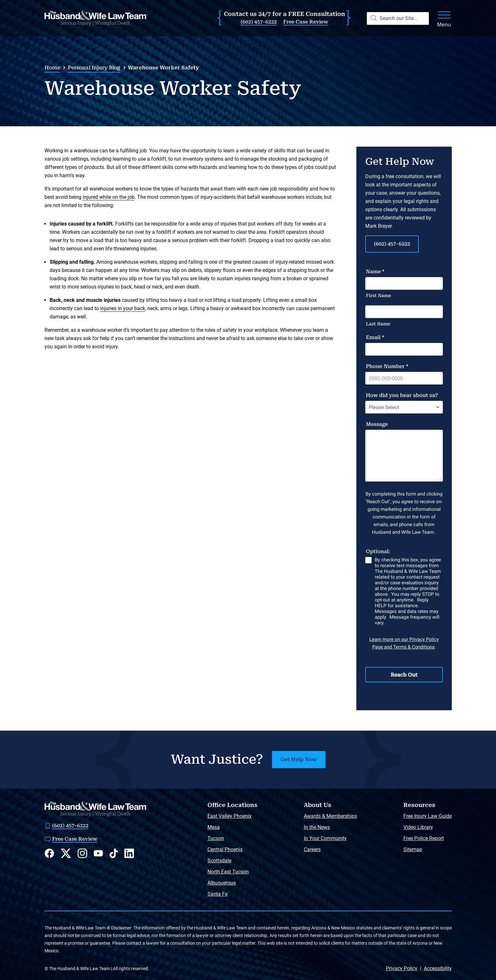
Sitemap (413, 849)
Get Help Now (299, 759)
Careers (312, 849)
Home (52, 68)
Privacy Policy (402, 968)
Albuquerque (222, 883)
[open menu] (444, 18)
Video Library (418, 827)
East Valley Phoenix (230, 816)
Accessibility (438, 968)
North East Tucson (228, 872)
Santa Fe (217, 894)
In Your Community (325, 838)
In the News (317, 827)
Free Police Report (424, 838)
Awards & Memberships (330, 816)
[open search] (396, 18)
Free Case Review (306, 22)
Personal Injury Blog (94, 68)
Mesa (214, 827)
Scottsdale (219, 861)
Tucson (216, 838)
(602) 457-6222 (259, 22)
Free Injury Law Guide (428, 816)
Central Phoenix (225, 849)
